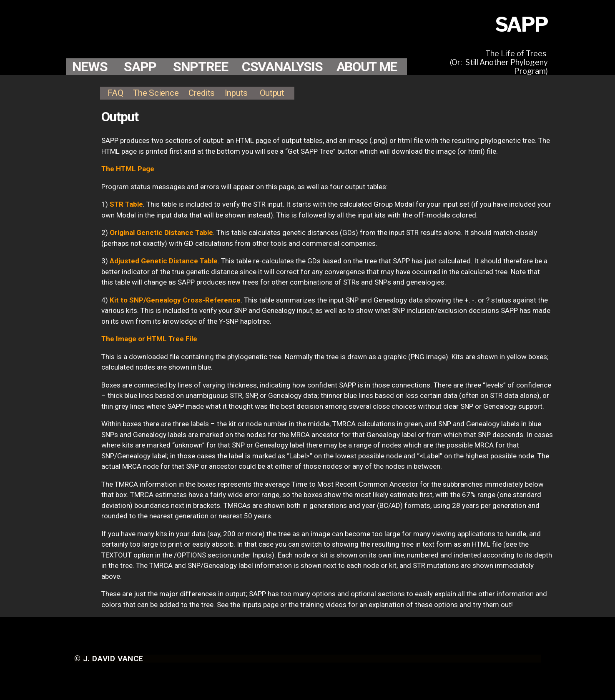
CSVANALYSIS (282, 67)
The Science (156, 93)
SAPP (140, 67)
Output (272, 93)
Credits (202, 93)
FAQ (115, 93)
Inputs (236, 93)
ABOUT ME (367, 67)
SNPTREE (201, 67)
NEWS (90, 67)
